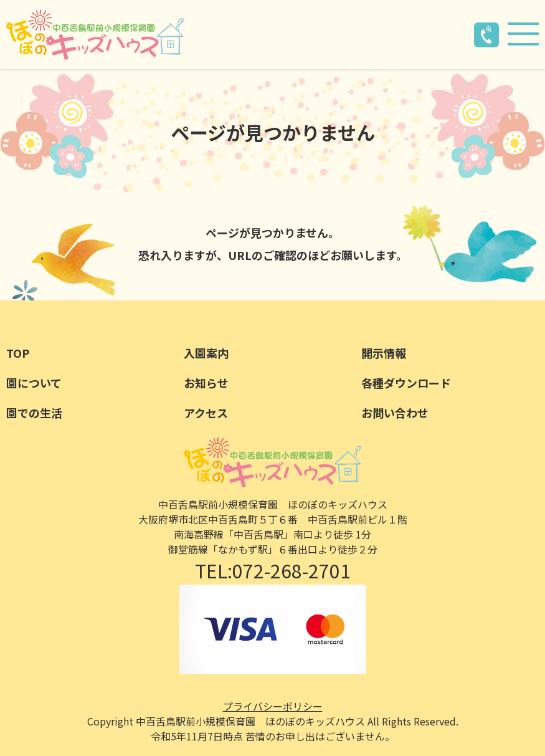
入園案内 (206, 353)
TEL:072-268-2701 (273, 570)
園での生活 (34, 413)
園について (34, 383)
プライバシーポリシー (273, 706)
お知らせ (206, 383)
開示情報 (384, 353)
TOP (18, 353)
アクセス (206, 413)
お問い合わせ (395, 413)
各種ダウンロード (406, 383)
